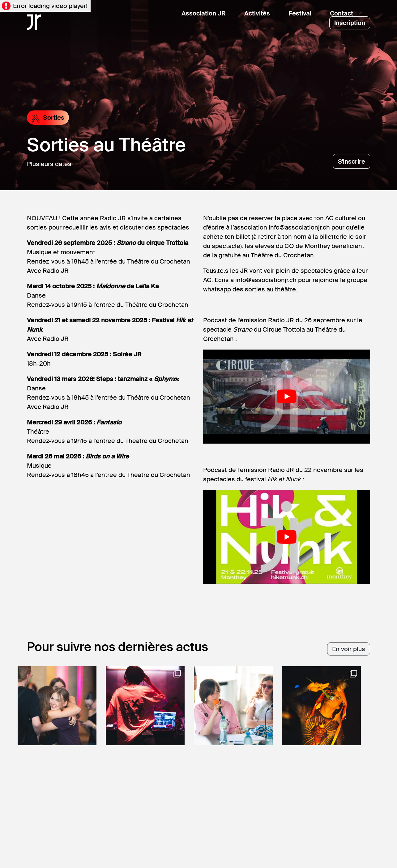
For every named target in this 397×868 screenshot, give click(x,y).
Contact (342, 13)
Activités (257, 13)
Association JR (204, 13)
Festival (300, 13)
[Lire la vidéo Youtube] (287, 397)
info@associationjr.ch (299, 227)
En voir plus (349, 649)
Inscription (350, 23)
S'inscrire (352, 161)
